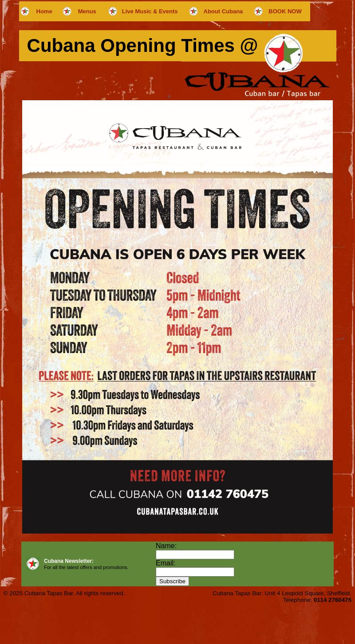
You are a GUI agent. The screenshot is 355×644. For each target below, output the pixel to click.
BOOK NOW (285, 11)
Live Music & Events (150, 11)
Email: (166, 563)
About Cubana (223, 11)
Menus (87, 11)
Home (44, 11)
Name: (166, 546)
